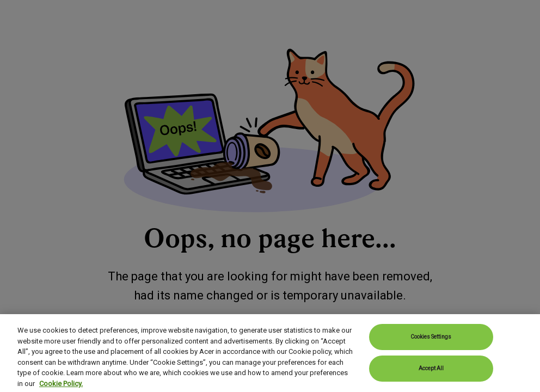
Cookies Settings (431, 350)
